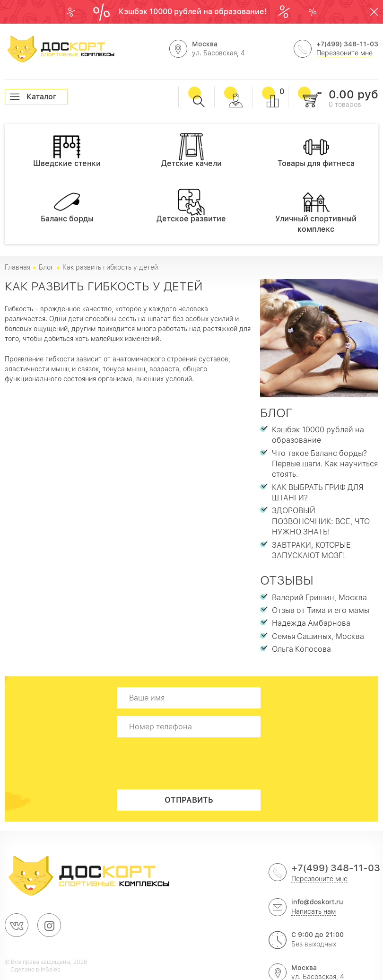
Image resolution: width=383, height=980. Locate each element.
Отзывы (287, 580)
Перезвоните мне (344, 53)
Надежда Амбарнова (311, 623)
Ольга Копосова (301, 649)
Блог (276, 413)
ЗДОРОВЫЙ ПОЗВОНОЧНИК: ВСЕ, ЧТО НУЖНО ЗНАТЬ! (321, 521)
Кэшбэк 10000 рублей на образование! (194, 12)
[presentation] (191, 763)
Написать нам (313, 911)
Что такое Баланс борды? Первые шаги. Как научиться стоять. (325, 464)
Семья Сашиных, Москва (318, 636)
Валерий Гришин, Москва (319, 598)
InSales (50, 970)
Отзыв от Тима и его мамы (321, 610)
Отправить (189, 800)
